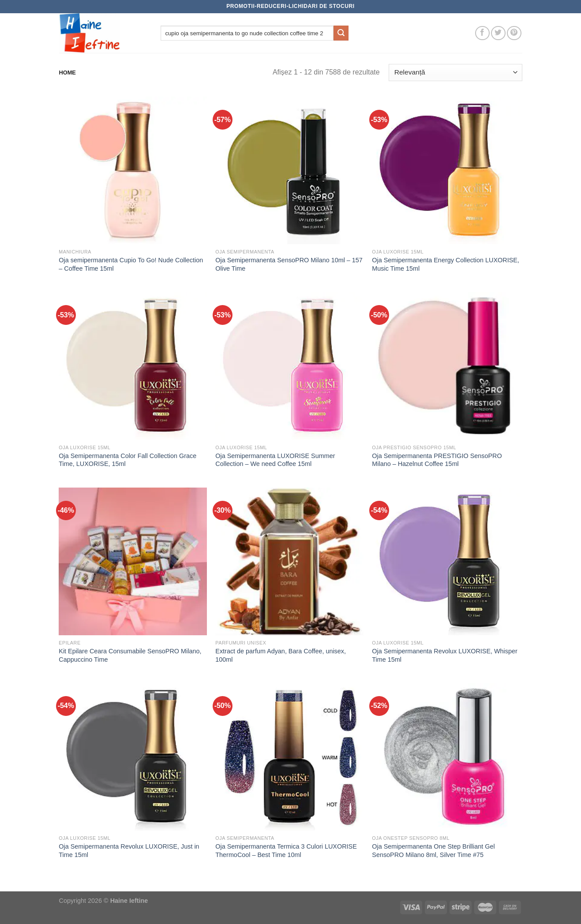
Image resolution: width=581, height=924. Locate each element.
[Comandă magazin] (455, 73)
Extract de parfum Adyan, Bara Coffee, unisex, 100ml (281, 655)
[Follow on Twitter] (498, 33)
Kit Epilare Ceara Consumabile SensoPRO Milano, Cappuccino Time (130, 655)
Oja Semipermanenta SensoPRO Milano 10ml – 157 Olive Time (289, 264)
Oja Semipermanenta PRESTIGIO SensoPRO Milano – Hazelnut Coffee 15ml (437, 460)
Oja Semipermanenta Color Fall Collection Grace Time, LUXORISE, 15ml (127, 460)
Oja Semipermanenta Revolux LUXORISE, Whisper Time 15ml (445, 655)
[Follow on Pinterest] (514, 33)
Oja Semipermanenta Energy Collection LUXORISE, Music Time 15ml (446, 264)
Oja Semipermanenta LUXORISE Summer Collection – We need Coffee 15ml (275, 460)
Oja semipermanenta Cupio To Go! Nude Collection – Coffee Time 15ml (131, 264)
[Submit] (341, 33)
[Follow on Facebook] (482, 33)
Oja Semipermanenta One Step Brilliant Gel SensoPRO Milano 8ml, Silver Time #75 (433, 851)
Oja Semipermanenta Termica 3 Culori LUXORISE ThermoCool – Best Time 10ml (286, 851)
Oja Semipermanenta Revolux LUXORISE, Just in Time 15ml (129, 851)
